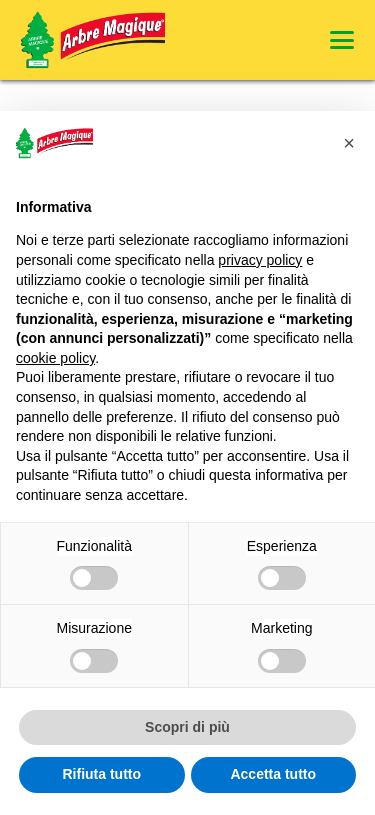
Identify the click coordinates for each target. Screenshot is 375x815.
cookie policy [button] (55, 358)
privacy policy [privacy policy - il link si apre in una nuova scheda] (260, 260)
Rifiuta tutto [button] (101, 774)
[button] (342, 40)
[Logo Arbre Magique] (93, 40)
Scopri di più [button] (187, 727)
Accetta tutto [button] (273, 774)
